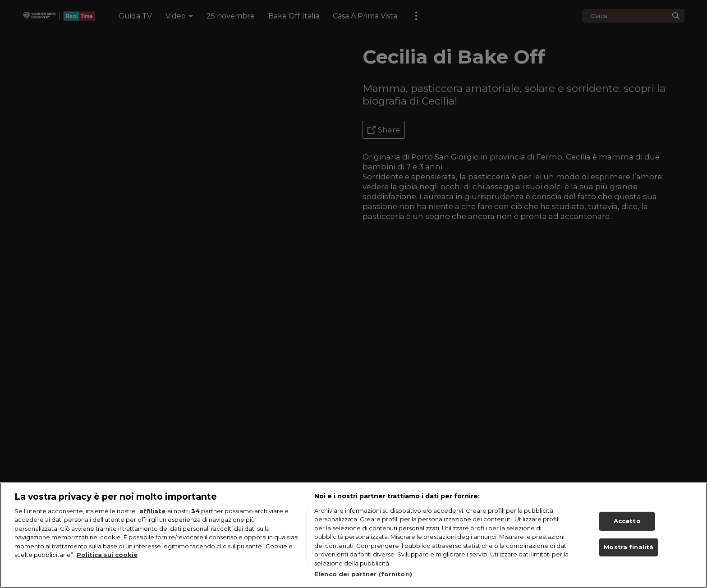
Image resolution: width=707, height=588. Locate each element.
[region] (353, 535)
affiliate (153, 511)
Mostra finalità (629, 547)
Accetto (627, 521)
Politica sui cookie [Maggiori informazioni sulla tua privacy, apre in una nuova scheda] (107, 555)
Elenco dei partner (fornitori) (363, 574)
